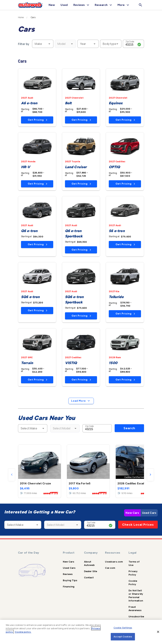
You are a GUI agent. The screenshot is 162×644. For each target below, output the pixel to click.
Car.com (110, 568)
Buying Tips (70, 580)
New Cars (132, 513)
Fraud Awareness (135, 608)
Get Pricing (37, 120)
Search (129, 428)
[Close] (158, 632)
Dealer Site (91, 571)
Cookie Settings (123, 628)
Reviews (68, 574)
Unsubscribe (136, 616)
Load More (81, 401)
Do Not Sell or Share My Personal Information (136, 596)
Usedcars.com (114, 562)
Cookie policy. (23, 632)
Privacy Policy (133, 573)
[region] (81, 632)
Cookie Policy (133, 583)
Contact (89, 577)
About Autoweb (89, 563)
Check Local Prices (138, 525)
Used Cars (149, 513)
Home (21, 17)
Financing (69, 587)
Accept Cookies (123, 637)
